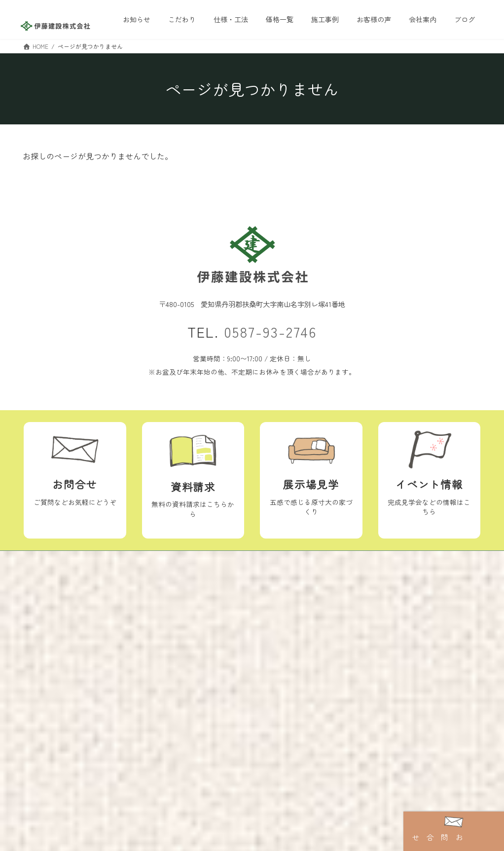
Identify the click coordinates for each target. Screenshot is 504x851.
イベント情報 (292, 585)
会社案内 (208, 586)
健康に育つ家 (67, 676)
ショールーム (292, 618)
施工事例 (128, 619)
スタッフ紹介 (225, 603)
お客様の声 (131, 636)
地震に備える (67, 693)
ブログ (215, 620)
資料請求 (286, 635)
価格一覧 (128, 603)
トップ (47, 585)
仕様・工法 (131, 586)
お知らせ (286, 601)
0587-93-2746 (270, 331)
